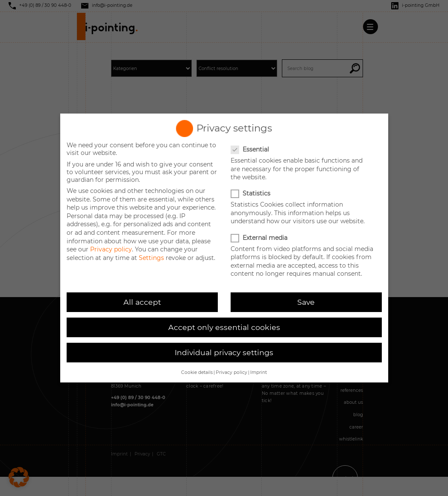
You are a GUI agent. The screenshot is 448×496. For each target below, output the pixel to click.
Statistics (251, 193)
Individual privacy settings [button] (224, 352)
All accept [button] (142, 302)
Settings (151, 258)
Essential (251, 149)
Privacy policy (111, 249)
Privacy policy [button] (231, 372)
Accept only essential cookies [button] (224, 327)
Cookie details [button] (197, 372)
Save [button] (306, 302)
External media (260, 238)
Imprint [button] (259, 372)
